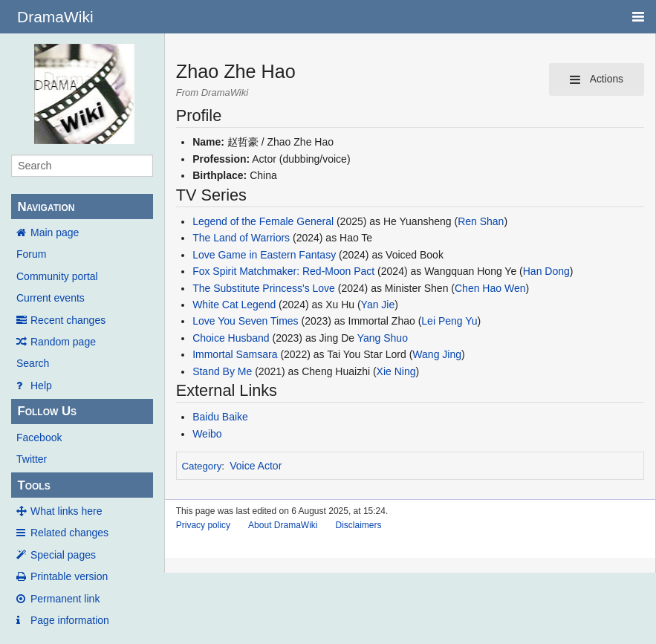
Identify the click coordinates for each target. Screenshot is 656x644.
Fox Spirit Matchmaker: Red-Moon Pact (283, 271)
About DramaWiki (283, 525)
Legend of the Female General (263, 221)
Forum (31, 254)
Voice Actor (256, 466)
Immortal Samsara (235, 354)
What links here (66, 511)
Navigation (46, 207)
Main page (55, 232)
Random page (63, 342)
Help (41, 386)
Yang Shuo (383, 338)
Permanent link (65, 599)
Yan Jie (378, 305)
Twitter (32, 459)
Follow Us (47, 411)
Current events (51, 298)
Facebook (39, 438)
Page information (70, 620)
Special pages (63, 555)
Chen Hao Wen (490, 288)
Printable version (69, 576)
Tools (33, 485)
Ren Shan (481, 221)
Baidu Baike (220, 417)
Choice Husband (231, 338)
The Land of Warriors (241, 238)
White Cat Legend (234, 305)
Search (33, 363)
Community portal (57, 276)
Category (201, 466)
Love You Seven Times (245, 321)
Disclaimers (358, 525)
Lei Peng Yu (449, 321)
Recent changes (68, 320)
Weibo (207, 434)
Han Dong (546, 271)
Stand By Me (222, 371)
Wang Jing (437, 354)
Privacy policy (203, 525)
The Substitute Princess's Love (264, 288)
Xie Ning (396, 371)
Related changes (69, 533)
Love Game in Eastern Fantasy (264, 255)
